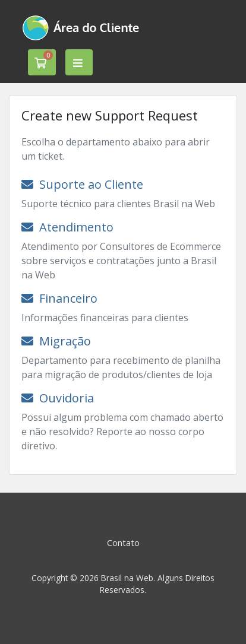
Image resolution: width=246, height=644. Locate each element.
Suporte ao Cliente (82, 184)
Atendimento (67, 227)
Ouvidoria (58, 398)
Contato (123, 543)
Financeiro (59, 298)
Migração (56, 341)
